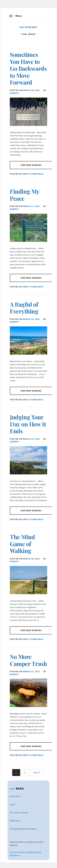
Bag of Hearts (28, 27)
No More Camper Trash (28, 660)
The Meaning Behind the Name (23, 829)
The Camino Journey (19, 813)
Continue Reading (31, 165)
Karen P (14, 93)
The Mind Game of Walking (22, 544)
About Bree (15, 796)
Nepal (12, 804)
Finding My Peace (25, 195)
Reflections (15, 821)
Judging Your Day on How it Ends (28, 424)
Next (37, 773)
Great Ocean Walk (33, 174)
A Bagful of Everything (24, 308)
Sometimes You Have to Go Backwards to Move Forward (28, 68)
